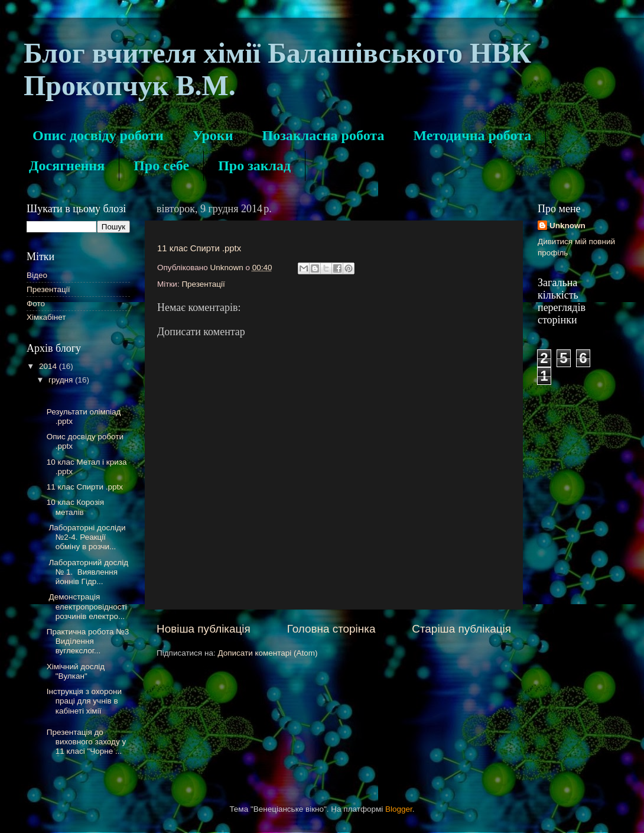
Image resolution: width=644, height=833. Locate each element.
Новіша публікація (204, 629)
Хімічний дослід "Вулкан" (76, 671)
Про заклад (254, 166)
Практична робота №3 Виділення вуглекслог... (88, 641)
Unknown (567, 226)
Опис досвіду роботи (98, 135)
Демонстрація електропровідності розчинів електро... (87, 606)
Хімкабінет (46, 317)
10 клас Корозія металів (75, 507)
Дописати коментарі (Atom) (267, 653)
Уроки (213, 135)
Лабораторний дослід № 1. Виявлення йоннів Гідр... (87, 572)
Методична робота (472, 135)
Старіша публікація (461, 629)
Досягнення (67, 166)
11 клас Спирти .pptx (199, 248)
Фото (36, 304)
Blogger (399, 809)
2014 (49, 366)
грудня (62, 380)
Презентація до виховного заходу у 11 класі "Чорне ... (86, 742)
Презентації (203, 284)
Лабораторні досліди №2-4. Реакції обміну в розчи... (86, 537)
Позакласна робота (323, 135)
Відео (37, 275)
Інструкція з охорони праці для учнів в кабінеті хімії (84, 701)
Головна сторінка (331, 629)
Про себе (161, 166)
